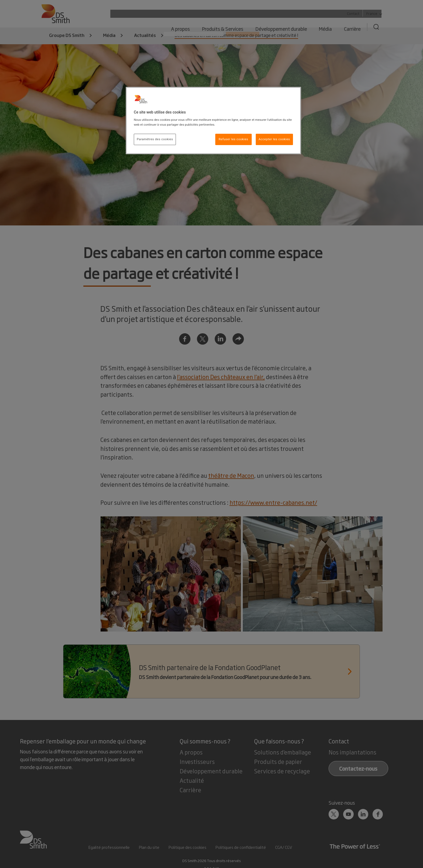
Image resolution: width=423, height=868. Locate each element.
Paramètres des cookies (155, 139)
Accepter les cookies (274, 139)
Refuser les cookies (233, 139)
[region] (213, 121)
